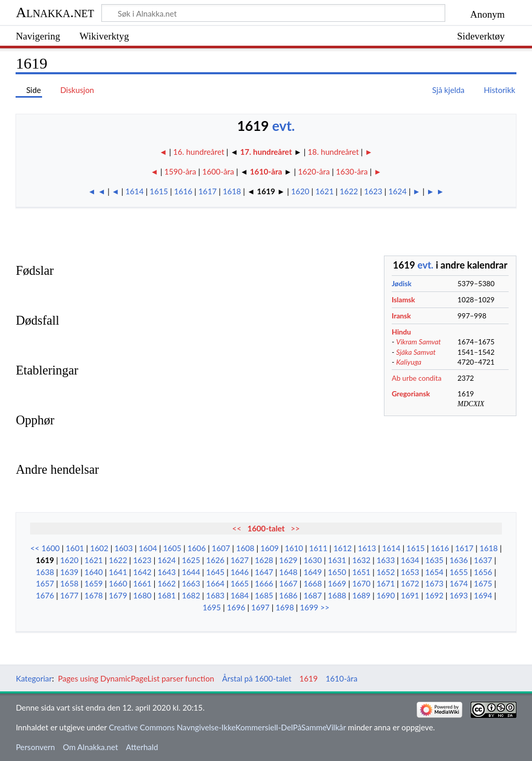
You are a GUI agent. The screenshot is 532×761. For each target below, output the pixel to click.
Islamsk (403, 299)
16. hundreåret (199, 152)
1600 (51, 548)
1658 (69, 583)
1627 (240, 560)
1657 (45, 583)
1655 (458, 572)
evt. (284, 126)
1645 (215, 572)
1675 (483, 583)
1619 (45, 560)
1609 (269, 548)
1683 (215, 595)
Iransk (401, 316)
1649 (312, 572)
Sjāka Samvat (416, 352)
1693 (458, 595)
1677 (69, 595)
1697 (261, 607)
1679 (118, 595)
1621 (324, 191)
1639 (69, 572)
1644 (191, 572)
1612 (343, 548)
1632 (361, 560)
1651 (361, 572)
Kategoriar (34, 678)
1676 (45, 595)
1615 (159, 191)
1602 (99, 548)
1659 (94, 583)
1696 (236, 607)
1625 (191, 560)
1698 (284, 607)
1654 (434, 572)
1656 (483, 572)
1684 (240, 595)
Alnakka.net (55, 12)
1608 (245, 548)
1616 (183, 191)
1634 (410, 560)
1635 (434, 560)
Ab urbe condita (417, 378)
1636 (458, 560)
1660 (118, 583)
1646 (240, 572)
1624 (398, 191)
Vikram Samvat (419, 342)
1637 (483, 560)
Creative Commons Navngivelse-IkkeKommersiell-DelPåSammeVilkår (227, 727)
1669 (337, 583)
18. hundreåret (333, 152)
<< (237, 528)
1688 (337, 595)
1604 (148, 548)
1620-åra (314, 171)
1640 (94, 572)
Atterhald (142, 747)
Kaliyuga (409, 362)
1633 (386, 560)
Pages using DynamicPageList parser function (136, 678)
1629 (288, 560)
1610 (294, 548)
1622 (349, 191)
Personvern (35, 747)
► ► (435, 191)
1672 (410, 583)
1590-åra (180, 171)
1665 (240, 583)
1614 (134, 191)
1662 (167, 583)
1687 (312, 595)
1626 (215, 560)
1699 (309, 607)
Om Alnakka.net (90, 747)
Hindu (401, 332)
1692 (434, 595)
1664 (215, 583)
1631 (337, 560)
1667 (288, 583)
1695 (212, 607)
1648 (288, 572)
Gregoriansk (411, 393)
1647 (264, 572)
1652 (386, 572)
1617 (208, 191)
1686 (288, 595)
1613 (367, 548)
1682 (191, 595)
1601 (75, 548)
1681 (167, 595)
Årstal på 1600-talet (257, 678)
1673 (434, 583)
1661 (142, 583)
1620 (300, 191)
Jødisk (402, 283)
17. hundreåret (266, 152)
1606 (197, 548)
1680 (142, 595)
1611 (318, 548)
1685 (264, 595)
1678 (94, 595)
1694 (483, 595)
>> (296, 528)
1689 (361, 595)
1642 (142, 572)
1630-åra (351, 171)
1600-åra (218, 171)
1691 (410, 595)
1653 (410, 572)
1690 (386, 595)
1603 (123, 548)
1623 (373, 191)
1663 (191, 583)
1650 (337, 572)
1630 (312, 560)
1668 (312, 583)
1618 (232, 191)
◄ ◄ (97, 191)
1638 (45, 572)
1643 (167, 572)
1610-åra (266, 171)
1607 (221, 548)
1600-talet (266, 528)
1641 (118, 572)
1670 (361, 583)
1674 (458, 583)
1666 (264, 583)
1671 (386, 583)
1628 (264, 560)
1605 (172, 548)
